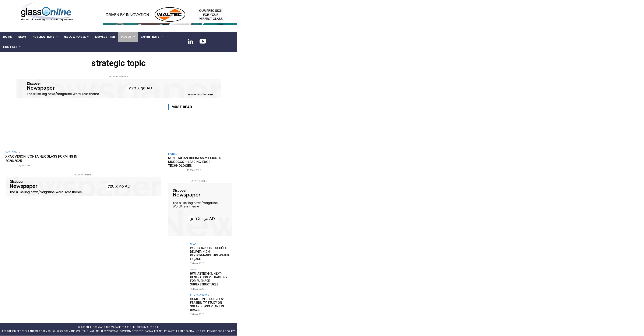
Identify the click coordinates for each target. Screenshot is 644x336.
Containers (13, 152)
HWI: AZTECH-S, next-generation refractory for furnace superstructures (209, 279)
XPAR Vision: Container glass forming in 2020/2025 (43, 158)
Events (172, 154)
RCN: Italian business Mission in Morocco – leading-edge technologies (195, 162)
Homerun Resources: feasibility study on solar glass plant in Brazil (211, 302)
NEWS (193, 244)
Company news (199, 294)
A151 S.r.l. (153, 327)
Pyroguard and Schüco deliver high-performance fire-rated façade (209, 253)
